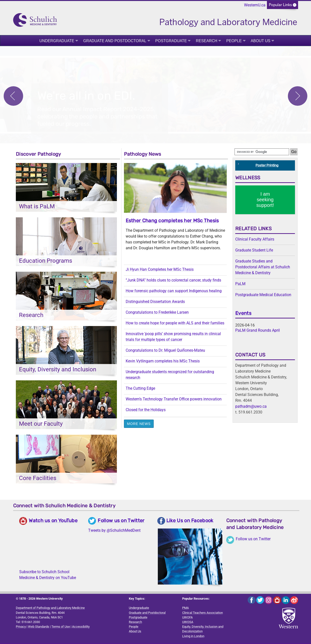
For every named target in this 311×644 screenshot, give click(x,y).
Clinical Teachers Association (203, 613)
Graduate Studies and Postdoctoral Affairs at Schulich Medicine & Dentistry (263, 268)
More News (139, 424)
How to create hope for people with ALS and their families (175, 324)
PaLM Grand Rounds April (258, 331)
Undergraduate (57, 41)
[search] (262, 153)
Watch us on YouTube (53, 521)
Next (298, 96)
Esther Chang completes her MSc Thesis (172, 221)
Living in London (193, 637)
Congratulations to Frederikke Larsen (157, 313)
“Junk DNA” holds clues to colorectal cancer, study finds (173, 281)
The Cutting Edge (140, 389)
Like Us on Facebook (190, 521)
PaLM (240, 284)
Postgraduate (171, 41)
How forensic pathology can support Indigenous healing (174, 292)
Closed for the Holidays (146, 410)
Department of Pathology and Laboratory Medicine (50, 609)
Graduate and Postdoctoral (115, 41)
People (234, 41)
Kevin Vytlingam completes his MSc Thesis (163, 362)
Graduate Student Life (254, 251)
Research (207, 41)
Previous (13, 96)
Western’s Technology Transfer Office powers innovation (174, 400)
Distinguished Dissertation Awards (155, 302)
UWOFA (187, 618)
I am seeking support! (265, 200)
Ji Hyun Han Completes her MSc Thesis (160, 270)
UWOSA (188, 623)
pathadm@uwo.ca (251, 407)
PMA (185, 609)
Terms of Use (61, 627)
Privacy (21, 627)
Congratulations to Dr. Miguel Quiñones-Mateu (165, 351)
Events (243, 314)
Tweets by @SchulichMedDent (114, 531)
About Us (261, 41)
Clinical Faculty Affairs (255, 240)
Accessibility (81, 627)
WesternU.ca (255, 5)
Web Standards (39, 627)
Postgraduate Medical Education (263, 295)
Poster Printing (267, 166)
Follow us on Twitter (121, 521)
